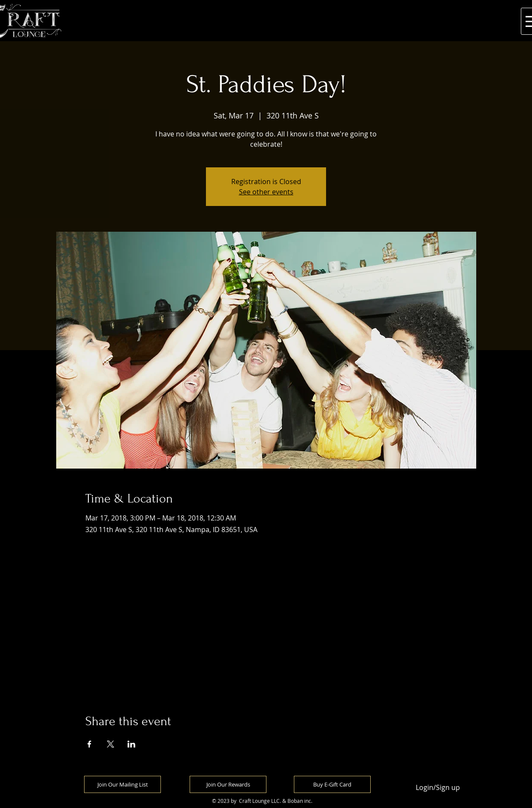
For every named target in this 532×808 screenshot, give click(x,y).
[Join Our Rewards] (228, 784)
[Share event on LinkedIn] (131, 744)
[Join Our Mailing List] (122, 784)
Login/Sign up (438, 788)
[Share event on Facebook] (89, 744)
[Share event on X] (110, 744)
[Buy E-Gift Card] (332, 784)
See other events (266, 192)
